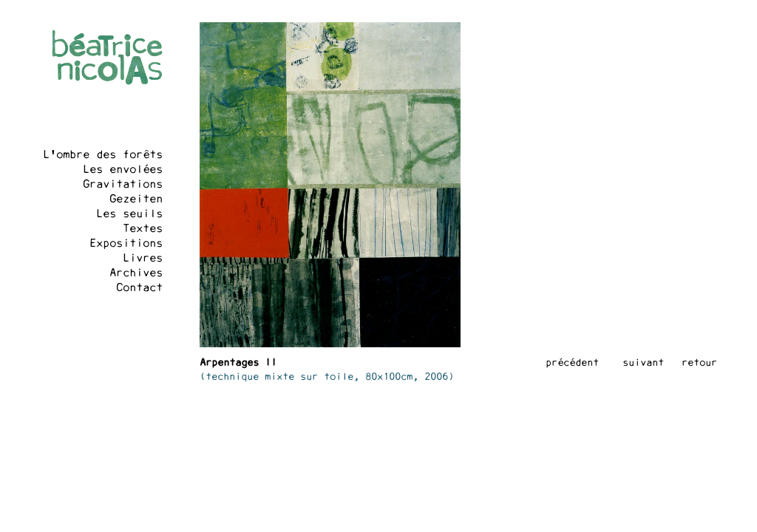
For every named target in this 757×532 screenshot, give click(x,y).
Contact (139, 288)
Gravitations (123, 185)
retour (699, 363)
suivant (643, 363)
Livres (143, 259)
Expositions (126, 244)
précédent (572, 363)
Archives (136, 273)
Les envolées (123, 170)
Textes (143, 229)
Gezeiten (136, 199)
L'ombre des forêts (103, 155)
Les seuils (129, 214)
